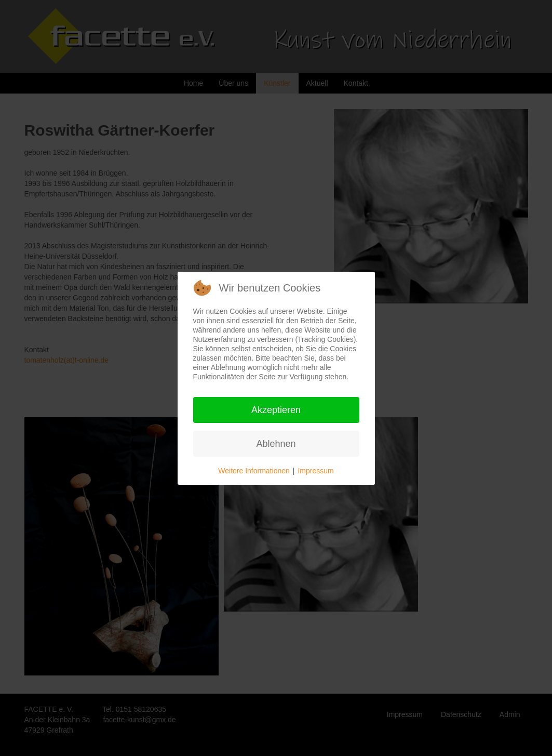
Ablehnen (276, 444)
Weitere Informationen (254, 471)
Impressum (315, 471)
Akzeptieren (276, 410)
